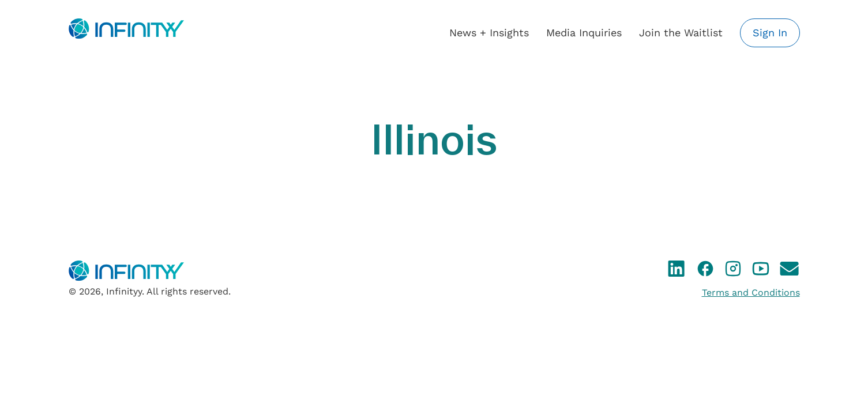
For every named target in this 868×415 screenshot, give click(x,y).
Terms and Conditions (751, 293)
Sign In (770, 33)
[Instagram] (733, 271)
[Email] (790, 271)
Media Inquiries (584, 33)
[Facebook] (705, 271)
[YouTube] (761, 271)
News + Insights (489, 33)
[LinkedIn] (677, 271)
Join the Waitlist (681, 33)
